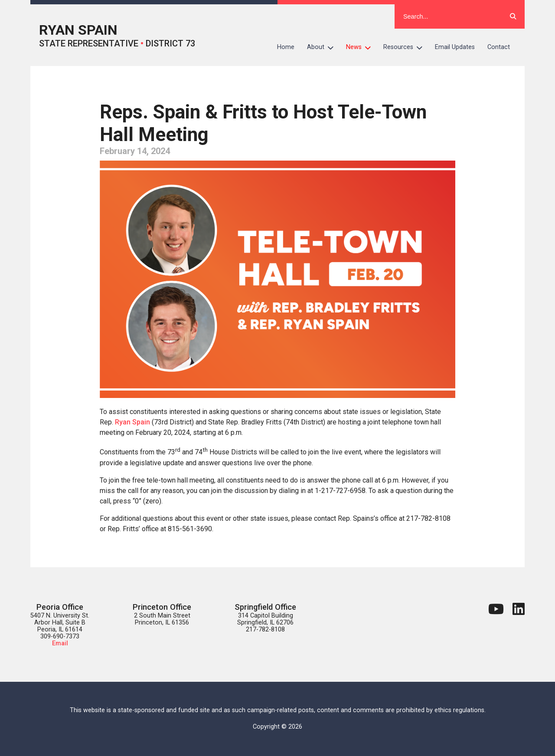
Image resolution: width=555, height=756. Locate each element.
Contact (499, 47)
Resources (406, 47)
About (323, 47)
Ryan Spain (132, 422)
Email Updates (455, 47)
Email (60, 643)
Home (286, 47)
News (362, 47)
